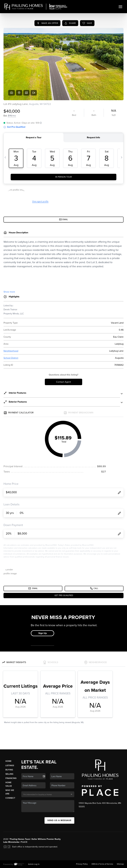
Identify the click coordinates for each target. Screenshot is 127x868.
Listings (10, 766)
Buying (9, 770)
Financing (11, 778)
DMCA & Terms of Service (102, 864)
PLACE (24, 842)
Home (8, 761)
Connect (10, 798)
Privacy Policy (82, 864)
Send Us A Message (59, 820)
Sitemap (120, 864)
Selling (9, 774)
